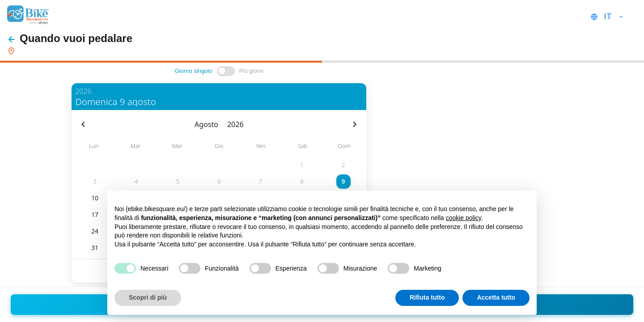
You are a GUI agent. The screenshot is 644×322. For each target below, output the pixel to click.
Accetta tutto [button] (496, 297)
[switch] (226, 71)
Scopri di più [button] (148, 297)
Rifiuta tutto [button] (427, 297)
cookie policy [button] (464, 218)
